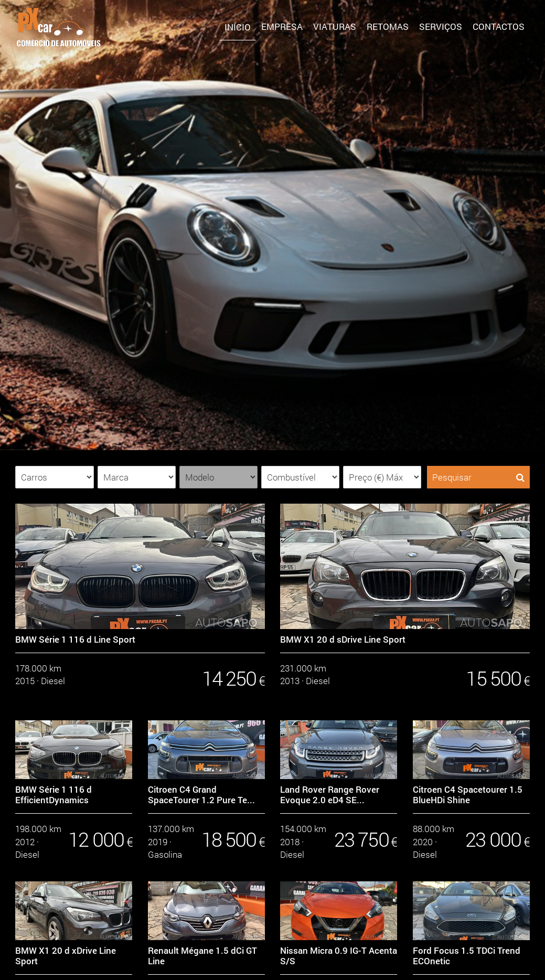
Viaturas (335, 26)
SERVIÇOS (441, 26)
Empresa (282, 26)
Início (238, 27)
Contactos (499, 26)
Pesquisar (478, 477)
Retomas (388, 26)
